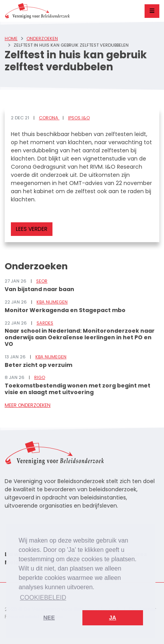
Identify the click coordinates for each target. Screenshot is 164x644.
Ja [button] (113, 618)
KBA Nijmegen (52, 302)
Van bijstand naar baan (39, 289)
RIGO (40, 377)
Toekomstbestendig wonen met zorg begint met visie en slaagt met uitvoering (78, 389)
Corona (49, 118)
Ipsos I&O (79, 118)
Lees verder (32, 229)
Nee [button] (49, 618)
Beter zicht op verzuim (38, 365)
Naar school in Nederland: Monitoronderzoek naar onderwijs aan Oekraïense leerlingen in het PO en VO (80, 337)
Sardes (45, 323)
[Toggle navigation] (152, 11)
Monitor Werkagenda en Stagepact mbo (65, 310)
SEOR (42, 281)
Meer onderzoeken (28, 405)
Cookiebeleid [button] (43, 598)
